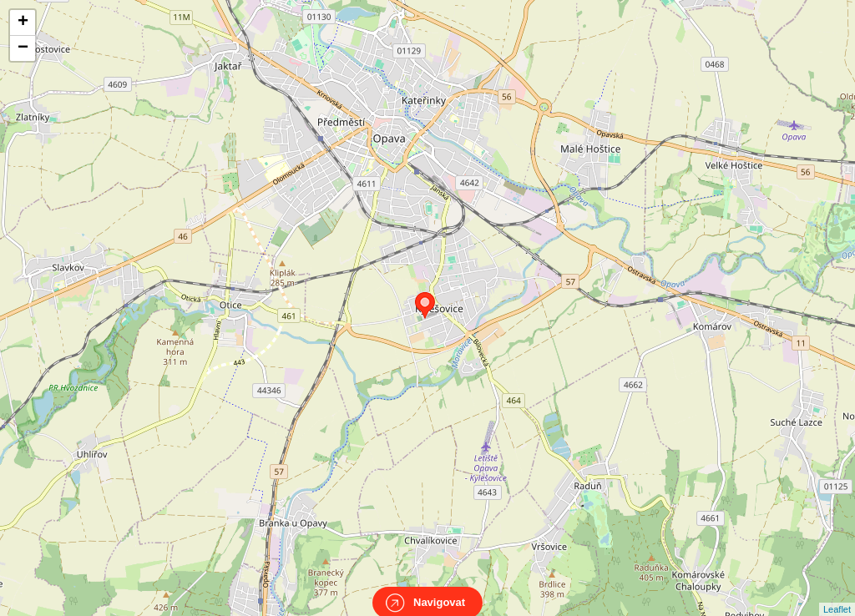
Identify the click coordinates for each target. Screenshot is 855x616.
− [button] (23, 48)
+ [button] (23, 23)
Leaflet (837, 594)
